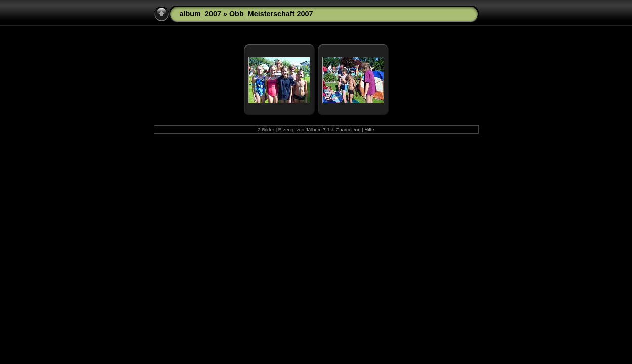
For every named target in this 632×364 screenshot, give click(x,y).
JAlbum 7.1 (318, 130)
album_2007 (200, 14)
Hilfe (369, 130)
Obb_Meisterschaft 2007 (271, 14)
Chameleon (348, 130)
